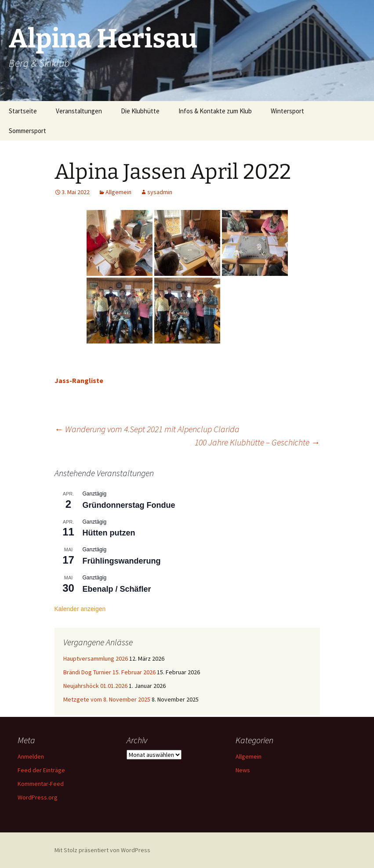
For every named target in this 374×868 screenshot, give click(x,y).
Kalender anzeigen (80, 609)
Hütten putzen (109, 533)
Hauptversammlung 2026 (96, 658)
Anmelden (31, 756)
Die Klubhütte (140, 111)
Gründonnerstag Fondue (129, 505)
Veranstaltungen (79, 111)
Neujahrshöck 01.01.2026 (95, 686)
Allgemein (118, 192)
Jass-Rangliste (79, 380)
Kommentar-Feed (41, 784)
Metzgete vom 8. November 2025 (107, 699)
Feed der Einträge (41, 770)
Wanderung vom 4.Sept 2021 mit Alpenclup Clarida (147, 429)
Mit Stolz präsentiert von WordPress (102, 850)
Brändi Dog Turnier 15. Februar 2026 (109, 672)
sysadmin (160, 192)
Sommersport (27, 131)
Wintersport (287, 111)
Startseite (23, 111)
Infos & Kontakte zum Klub (215, 111)
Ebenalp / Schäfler (117, 589)
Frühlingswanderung (122, 561)
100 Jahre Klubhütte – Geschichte (257, 442)
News (243, 770)
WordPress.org (38, 797)
